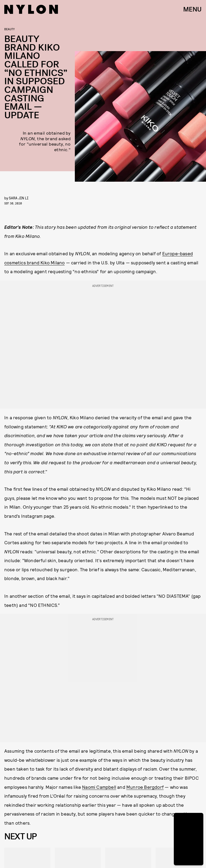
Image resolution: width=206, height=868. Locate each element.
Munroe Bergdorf (145, 787)
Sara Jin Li (19, 198)
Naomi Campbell (99, 787)
